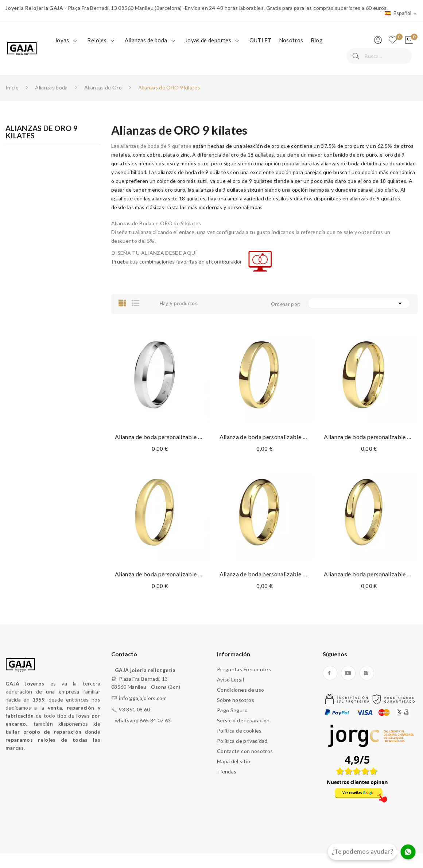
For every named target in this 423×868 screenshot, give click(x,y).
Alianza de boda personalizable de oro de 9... (160, 437)
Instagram (367, 673)
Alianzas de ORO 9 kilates (42, 132)
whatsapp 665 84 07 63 (143, 720)
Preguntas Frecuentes (244, 669)
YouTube (348, 673)
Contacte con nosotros (245, 751)
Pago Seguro (232, 710)
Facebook (330, 673)
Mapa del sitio (234, 761)
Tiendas (227, 771)
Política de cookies (239, 731)
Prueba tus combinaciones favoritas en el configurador (177, 262)
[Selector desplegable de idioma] (401, 14)
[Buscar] (379, 56)
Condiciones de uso (240, 690)
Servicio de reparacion (243, 720)
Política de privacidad (242, 741)
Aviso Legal (230, 679)
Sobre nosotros (236, 700)
